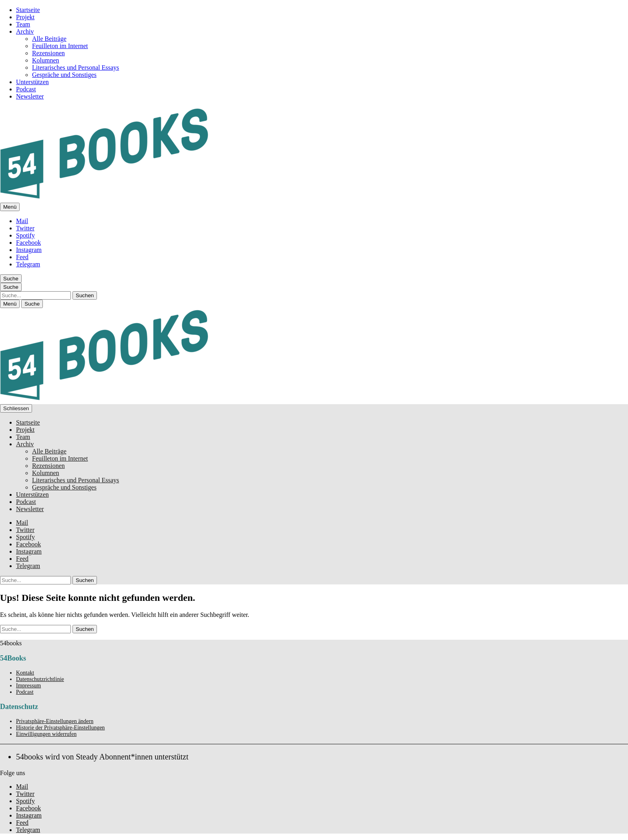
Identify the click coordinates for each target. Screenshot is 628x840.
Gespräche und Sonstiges (64, 75)
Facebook (28, 243)
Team (23, 24)
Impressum (28, 686)
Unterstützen (32, 82)
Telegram (28, 264)
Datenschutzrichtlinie (40, 679)
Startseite (28, 10)
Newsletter (30, 96)
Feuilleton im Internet (60, 46)
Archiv (25, 31)
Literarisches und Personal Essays (75, 67)
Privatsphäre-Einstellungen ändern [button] (55, 721)
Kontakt (25, 673)
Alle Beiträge (49, 39)
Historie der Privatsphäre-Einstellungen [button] (60, 728)
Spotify (25, 235)
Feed (22, 257)
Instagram (29, 250)
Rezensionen (48, 53)
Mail (22, 221)
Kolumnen (46, 60)
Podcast (26, 89)
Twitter (25, 228)
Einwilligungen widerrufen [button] (46, 734)
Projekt (25, 17)
